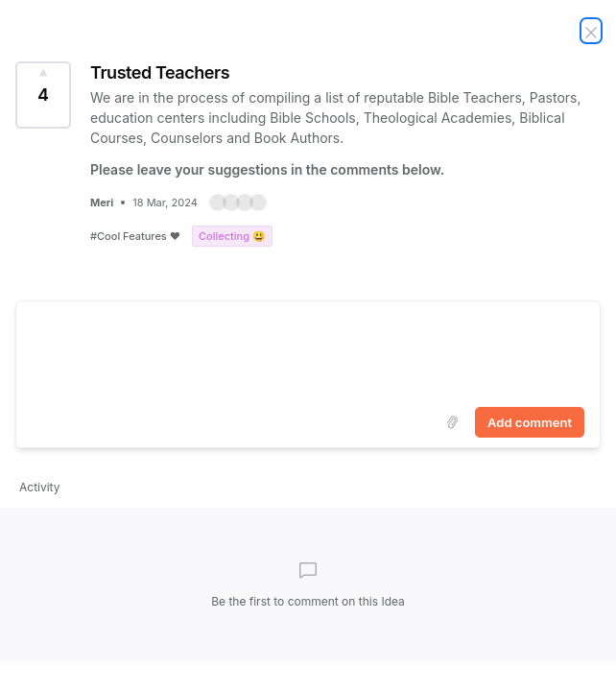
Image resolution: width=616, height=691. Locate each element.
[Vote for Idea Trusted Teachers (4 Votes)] (43, 95)
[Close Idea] (591, 31)
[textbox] (308, 350)
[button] (238, 203)
